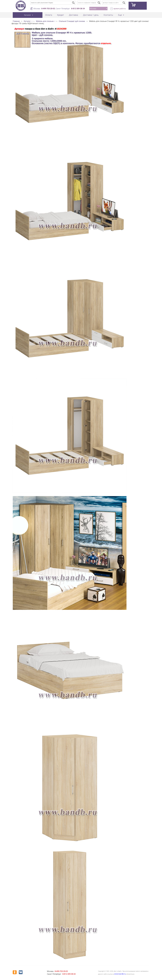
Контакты (108, 15)
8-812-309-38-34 (78, 9)
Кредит (61, 15)
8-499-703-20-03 (48, 9)
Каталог (27, 21)
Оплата (49, 15)
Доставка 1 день (91, 15)
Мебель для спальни (45, 21)
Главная (16, 21)
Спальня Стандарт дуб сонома (72, 21)
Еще (120, 15)
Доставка (73, 15)
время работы (120, 9)
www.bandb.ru (120, 974)
